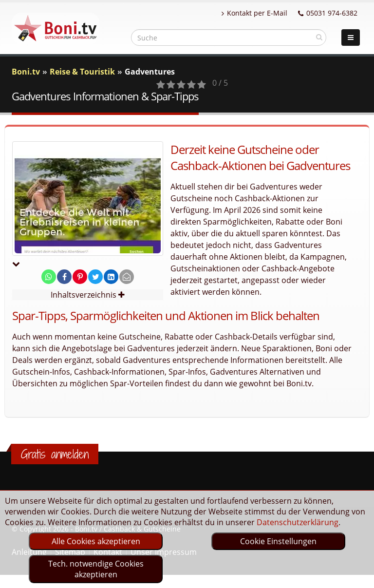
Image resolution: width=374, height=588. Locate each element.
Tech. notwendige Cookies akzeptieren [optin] (96, 569)
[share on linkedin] (111, 277)
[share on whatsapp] (49, 277)
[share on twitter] (95, 277)
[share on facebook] (64, 277)
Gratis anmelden (55, 454)
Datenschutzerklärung (298, 522)
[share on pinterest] (80, 277)
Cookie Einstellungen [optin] (278, 541)
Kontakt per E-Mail (254, 13)
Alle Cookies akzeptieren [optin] (96, 541)
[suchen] (319, 37)
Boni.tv (26, 72)
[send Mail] (127, 277)
